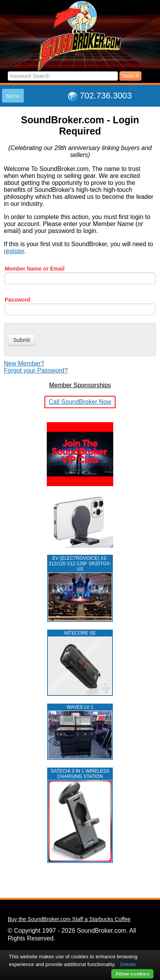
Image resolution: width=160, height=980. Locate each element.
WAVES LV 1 (80, 707)
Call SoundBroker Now (80, 402)
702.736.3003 (106, 96)
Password (17, 300)
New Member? (24, 363)
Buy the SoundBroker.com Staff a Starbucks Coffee (69, 919)
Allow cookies (132, 974)
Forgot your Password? (36, 370)
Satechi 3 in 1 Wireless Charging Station (80, 774)
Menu (13, 96)
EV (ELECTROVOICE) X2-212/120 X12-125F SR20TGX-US (80, 564)
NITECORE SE (80, 633)
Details (128, 964)
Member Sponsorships (80, 385)
